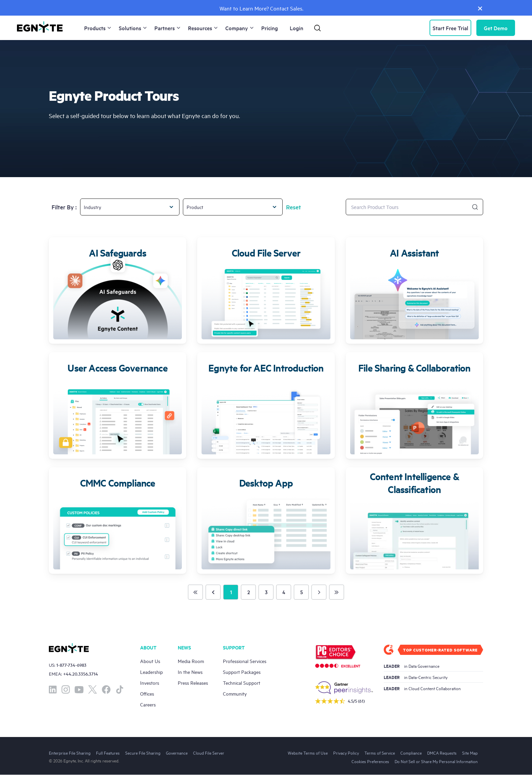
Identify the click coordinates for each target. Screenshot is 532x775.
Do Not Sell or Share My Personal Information (436, 761)
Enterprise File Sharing (70, 753)
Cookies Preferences (370, 761)
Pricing (270, 28)
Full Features (108, 753)
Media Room (191, 661)
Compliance (411, 753)
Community (235, 693)
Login (297, 28)
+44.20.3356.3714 (81, 674)
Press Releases (193, 683)
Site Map (470, 753)
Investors (150, 683)
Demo (496, 28)
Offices (147, 693)
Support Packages (242, 672)
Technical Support (242, 683)
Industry (92, 207)
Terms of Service (380, 753)
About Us (150, 661)
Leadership (151, 672)
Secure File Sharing (143, 753)
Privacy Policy (346, 753)
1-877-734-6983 (71, 665)
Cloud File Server (209, 753)
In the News (190, 672)
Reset (293, 207)
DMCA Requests (442, 753)
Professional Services (245, 661)
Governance (177, 753)
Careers (148, 704)
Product (195, 207)
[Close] (480, 8)
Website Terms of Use (308, 753)
